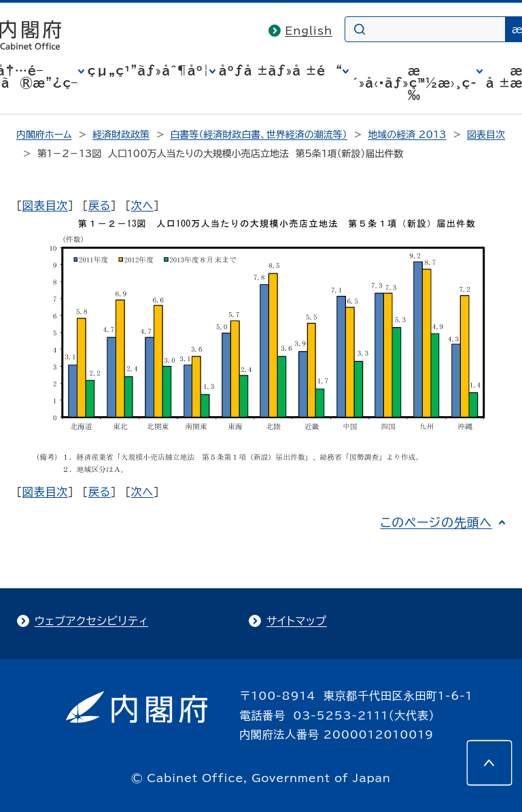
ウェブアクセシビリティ (91, 621)
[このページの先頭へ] (489, 763)
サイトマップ (297, 621)
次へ (142, 205)
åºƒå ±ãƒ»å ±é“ (281, 71)
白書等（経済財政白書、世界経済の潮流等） (258, 135)
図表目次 (486, 135)
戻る (100, 205)
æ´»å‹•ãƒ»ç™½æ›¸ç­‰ (414, 83)
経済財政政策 (121, 135)
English (309, 31)
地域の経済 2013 (407, 135)
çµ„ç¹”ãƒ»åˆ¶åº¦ (149, 71)
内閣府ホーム (44, 135)
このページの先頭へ (436, 522)
